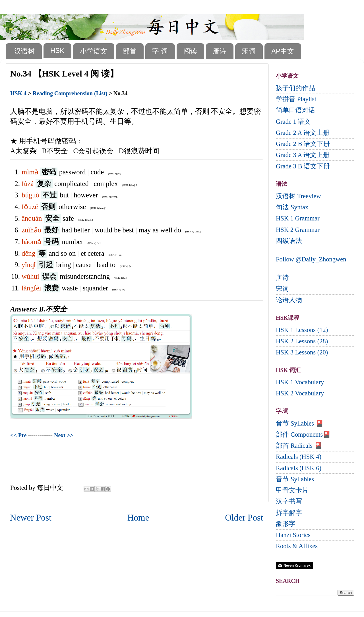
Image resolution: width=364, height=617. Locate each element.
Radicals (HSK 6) (299, 468)
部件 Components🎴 (303, 435)
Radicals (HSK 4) (299, 457)
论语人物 (289, 300)
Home (138, 518)
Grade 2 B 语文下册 (303, 144)
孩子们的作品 (295, 88)
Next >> (64, 435)
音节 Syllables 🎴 (300, 423)
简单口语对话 (295, 110)
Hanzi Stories (293, 535)
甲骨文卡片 (292, 490)
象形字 (286, 524)
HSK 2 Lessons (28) (302, 341)
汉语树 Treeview (298, 196)
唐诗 (220, 51)
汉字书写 (289, 501)
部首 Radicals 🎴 (299, 446)
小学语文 (94, 51)
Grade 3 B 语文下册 (303, 166)
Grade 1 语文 (293, 122)
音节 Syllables (295, 479)
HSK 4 (18, 93)
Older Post (244, 518)
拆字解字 (289, 513)
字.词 (160, 51)
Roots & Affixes (297, 546)
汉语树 (24, 51)
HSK (57, 50)
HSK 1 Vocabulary (300, 382)
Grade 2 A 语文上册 (303, 133)
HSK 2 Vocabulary (300, 393)
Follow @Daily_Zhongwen (311, 259)
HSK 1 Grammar (298, 218)
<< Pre (18, 435)
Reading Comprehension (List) (70, 93)
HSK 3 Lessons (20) (302, 352)
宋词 (249, 51)
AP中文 (283, 51)
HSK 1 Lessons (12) (302, 330)
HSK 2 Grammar (298, 230)
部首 (130, 51)
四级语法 (289, 241)
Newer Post (31, 518)
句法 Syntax (292, 207)
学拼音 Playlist (296, 99)
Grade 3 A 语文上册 (303, 155)
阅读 (190, 51)
